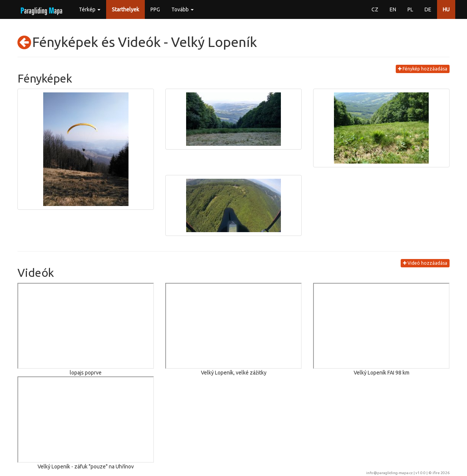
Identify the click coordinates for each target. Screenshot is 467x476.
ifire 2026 (441, 473)
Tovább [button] (183, 9)
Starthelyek (125, 9)
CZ (375, 9)
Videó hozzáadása (425, 263)
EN (393, 9)
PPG (155, 9)
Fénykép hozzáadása (423, 69)
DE (428, 9)
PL (410, 9)
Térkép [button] (90, 9)
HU (446, 9)
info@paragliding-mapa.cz (389, 473)
